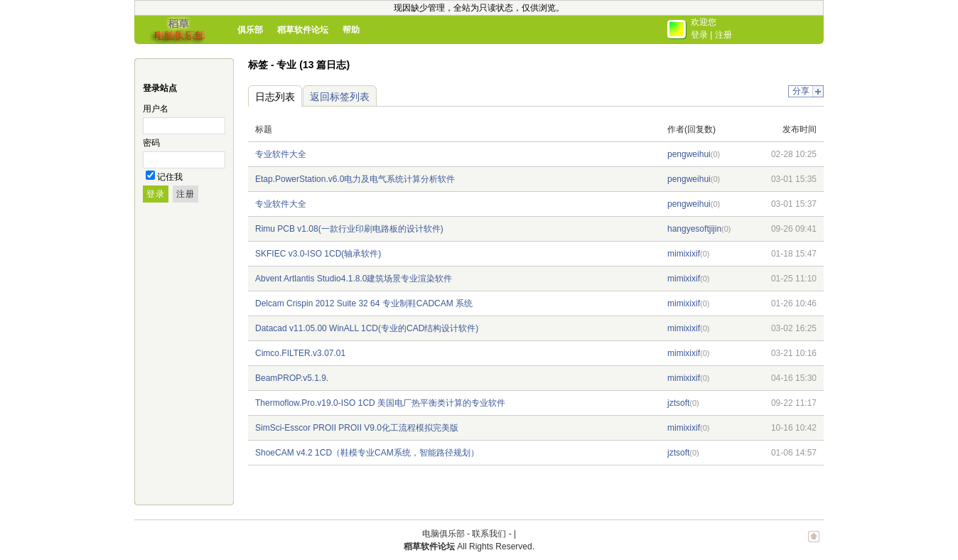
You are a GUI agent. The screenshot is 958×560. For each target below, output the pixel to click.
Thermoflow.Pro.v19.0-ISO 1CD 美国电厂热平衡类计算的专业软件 (380, 403)
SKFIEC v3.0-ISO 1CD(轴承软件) (318, 254)
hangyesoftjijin (694, 229)
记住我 (170, 177)
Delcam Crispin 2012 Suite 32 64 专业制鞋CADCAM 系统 (364, 303)
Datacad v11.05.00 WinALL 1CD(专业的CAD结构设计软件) (367, 328)
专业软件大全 (281, 154)
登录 (699, 35)
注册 (723, 35)
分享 (801, 91)
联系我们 (489, 534)
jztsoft (678, 403)
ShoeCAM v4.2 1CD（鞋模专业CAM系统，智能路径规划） (367, 453)
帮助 (351, 30)
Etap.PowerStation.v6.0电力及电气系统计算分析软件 (355, 179)
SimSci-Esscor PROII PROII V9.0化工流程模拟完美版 (357, 428)
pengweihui (689, 154)
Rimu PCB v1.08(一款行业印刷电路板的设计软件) (349, 229)
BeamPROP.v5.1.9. (292, 378)
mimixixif (684, 254)
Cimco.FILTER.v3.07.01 (300, 353)
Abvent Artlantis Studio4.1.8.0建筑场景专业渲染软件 (354, 279)
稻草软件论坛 (303, 30)
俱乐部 (250, 30)
